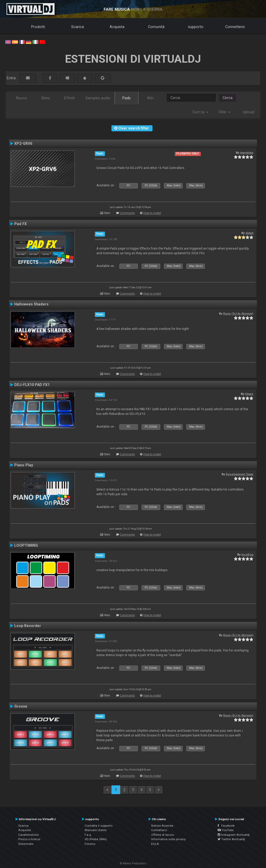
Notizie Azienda (162, 826)
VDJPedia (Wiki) (96, 839)
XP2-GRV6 (23, 143)
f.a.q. (88, 835)
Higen (249, 394)
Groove (21, 706)
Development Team (240, 474)
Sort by (200, 112)
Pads (127, 98)
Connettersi (235, 27)
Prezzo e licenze (29, 839)
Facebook (226, 826)
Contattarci (159, 830)
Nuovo (22, 98)
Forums (90, 844)
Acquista (117, 27)
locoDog (247, 554)
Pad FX (21, 224)
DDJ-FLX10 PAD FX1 (32, 385)
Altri (150, 98)
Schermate (26, 844)
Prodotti (38, 27)
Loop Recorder (28, 626)
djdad (249, 233)
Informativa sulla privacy (168, 839)
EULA (155, 844)
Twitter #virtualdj (231, 839)
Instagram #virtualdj (234, 835)
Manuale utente (96, 830)
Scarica (78, 27)
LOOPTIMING (26, 545)
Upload (248, 112)
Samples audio (98, 98)
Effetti (69, 98)
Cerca (228, 98)
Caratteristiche (28, 835)
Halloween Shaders (31, 304)
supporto (196, 27)
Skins (45, 98)
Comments (127, 213)
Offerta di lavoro (163, 835)
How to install (152, 213)
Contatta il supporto (99, 826)
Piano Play (24, 465)
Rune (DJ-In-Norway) (238, 314)
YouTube (226, 830)
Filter (225, 112)
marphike (247, 153)
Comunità (156, 27)
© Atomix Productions (133, 863)
